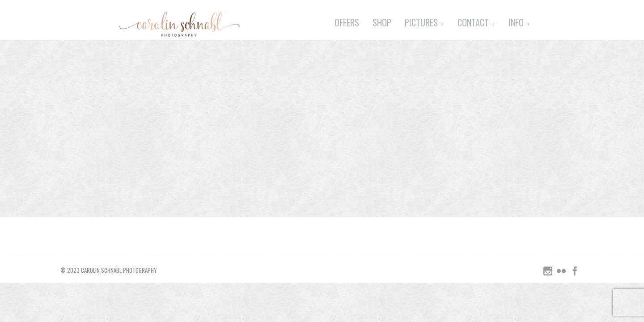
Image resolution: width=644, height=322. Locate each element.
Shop (382, 22)
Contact (473, 22)
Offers (347, 22)
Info (516, 22)
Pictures (421, 22)
